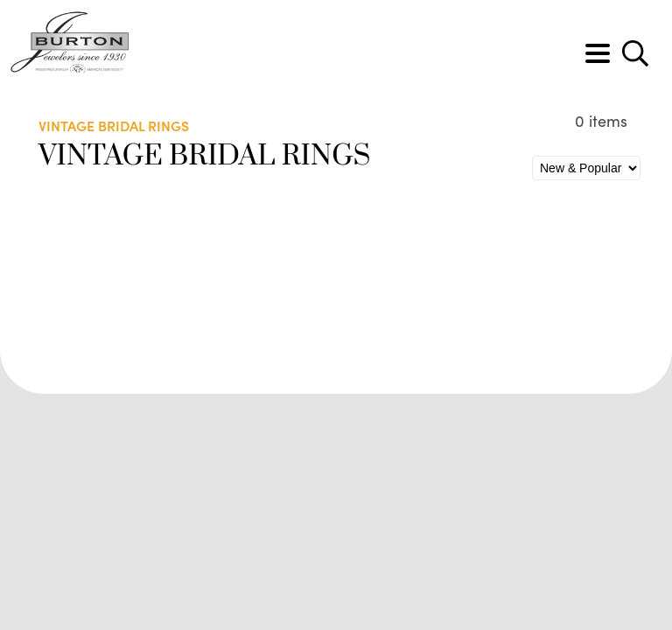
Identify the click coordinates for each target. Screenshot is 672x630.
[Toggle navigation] (598, 53)
